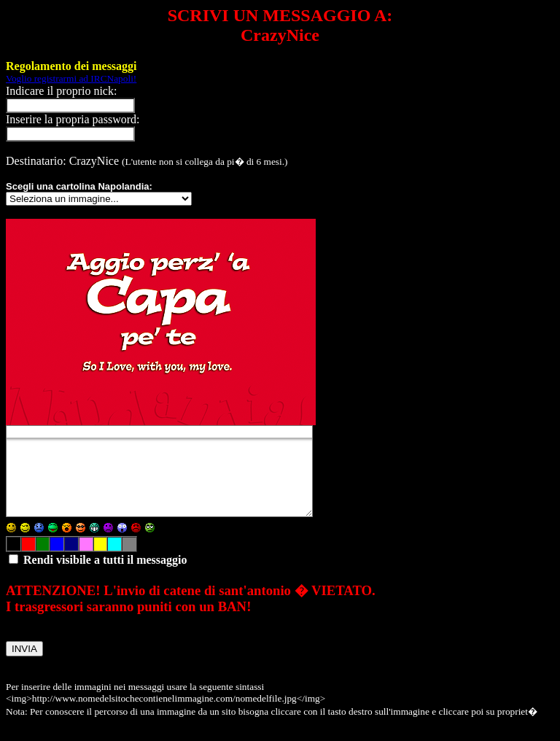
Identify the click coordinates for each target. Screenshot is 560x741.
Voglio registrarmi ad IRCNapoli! (71, 78)
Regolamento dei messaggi (71, 66)
